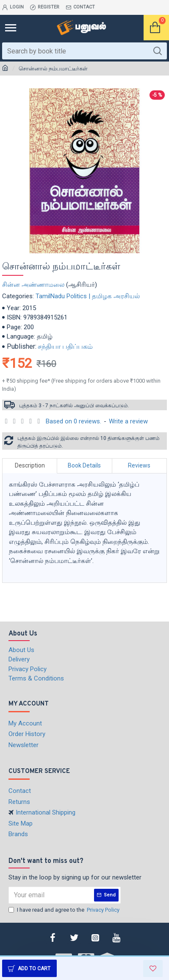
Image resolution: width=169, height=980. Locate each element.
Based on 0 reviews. (73, 421)
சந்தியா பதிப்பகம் (65, 346)
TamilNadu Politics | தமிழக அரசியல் (88, 296)
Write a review (128, 421)
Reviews (139, 465)
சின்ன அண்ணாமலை (33, 285)
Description (30, 465)
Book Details (84, 465)
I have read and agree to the (65, 910)
